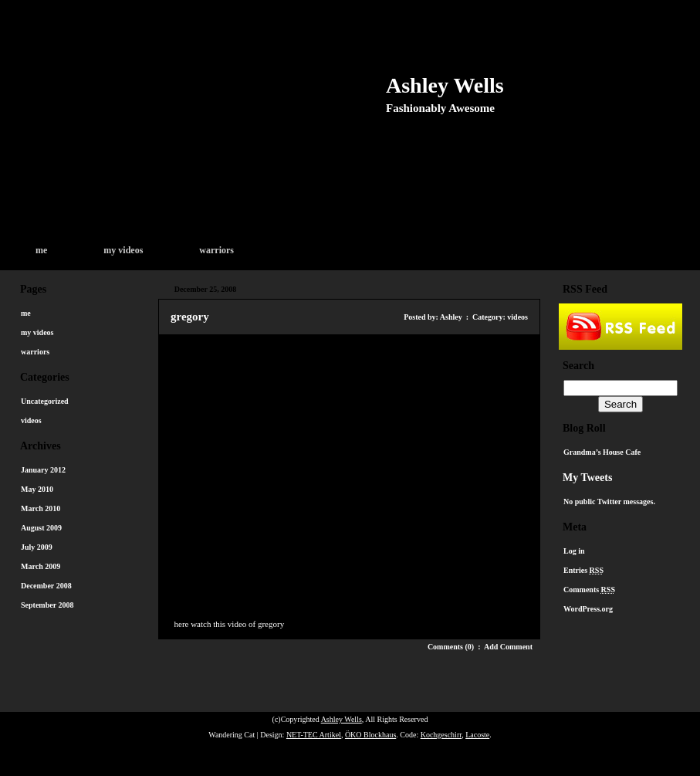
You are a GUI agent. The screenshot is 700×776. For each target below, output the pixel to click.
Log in (574, 551)
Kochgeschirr (441, 735)
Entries (583, 570)
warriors (216, 250)
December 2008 (46, 586)
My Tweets (587, 478)
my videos (123, 250)
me (41, 250)
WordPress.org (588, 609)
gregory (190, 317)
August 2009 (41, 528)
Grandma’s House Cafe (602, 452)
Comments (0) (451, 647)
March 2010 (41, 508)
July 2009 (37, 547)
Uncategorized (45, 401)
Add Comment (508, 647)
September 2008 (47, 605)
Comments (589, 590)
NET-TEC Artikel (314, 735)
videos (31, 420)
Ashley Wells (445, 85)
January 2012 (43, 470)
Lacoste (477, 735)
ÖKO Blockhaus (370, 735)
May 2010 (37, 489)
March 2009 (41, 566)
